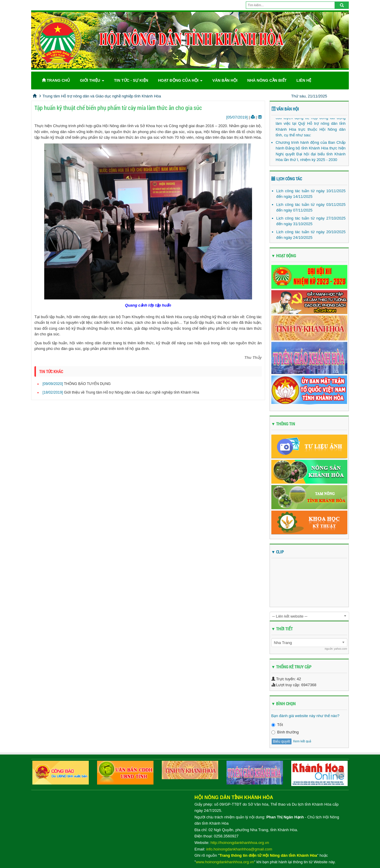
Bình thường (285, 732)
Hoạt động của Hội (180, 80)
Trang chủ (56, 80)
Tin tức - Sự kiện (131, 80)
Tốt (277, 725)
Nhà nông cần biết (267, 80)
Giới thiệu (92, 80)
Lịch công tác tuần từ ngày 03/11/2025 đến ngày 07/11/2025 (311, 207)
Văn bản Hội (225, 80)
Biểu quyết (282, 741)
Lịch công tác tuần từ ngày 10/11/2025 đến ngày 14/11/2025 (311, 194)
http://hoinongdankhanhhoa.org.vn (240, 843)
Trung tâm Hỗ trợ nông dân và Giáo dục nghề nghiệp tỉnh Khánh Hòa (102, 96)
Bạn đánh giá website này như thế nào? (305, 716)
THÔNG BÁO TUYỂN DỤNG (87, 384)
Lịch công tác (287, 179)
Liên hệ (304, 80)
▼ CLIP (278, 552)
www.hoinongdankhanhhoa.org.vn (225, 862)
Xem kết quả (302, 741)
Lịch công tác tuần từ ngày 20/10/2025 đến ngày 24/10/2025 (311, 235)
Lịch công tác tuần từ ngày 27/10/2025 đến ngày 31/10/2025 (311, 221)
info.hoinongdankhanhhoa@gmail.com (239, 849)
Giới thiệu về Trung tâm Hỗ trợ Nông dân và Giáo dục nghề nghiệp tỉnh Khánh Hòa (131, 392)
